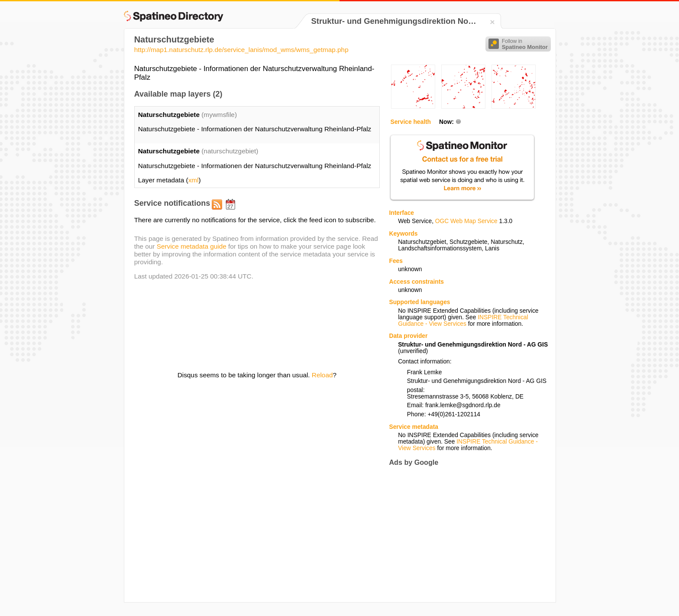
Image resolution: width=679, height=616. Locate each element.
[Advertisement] (462, 534)
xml (194, 180)
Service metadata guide (192, 246)
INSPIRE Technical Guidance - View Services (463, 321)
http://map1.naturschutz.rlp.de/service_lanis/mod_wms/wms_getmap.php (241, 50)
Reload (322, 375)
